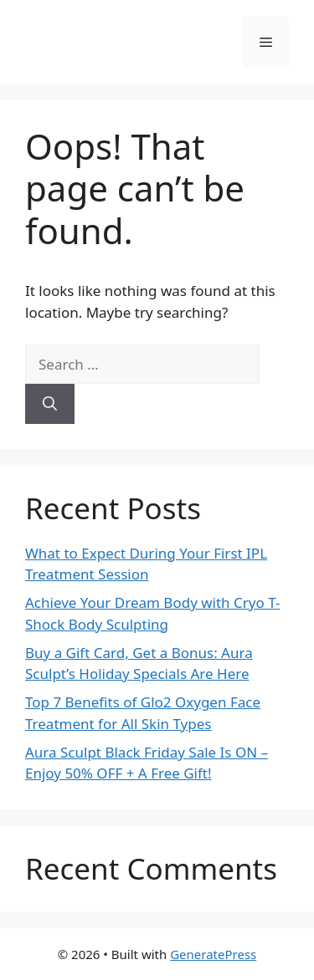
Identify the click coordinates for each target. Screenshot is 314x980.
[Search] (50, 404)
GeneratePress (213, 954)
